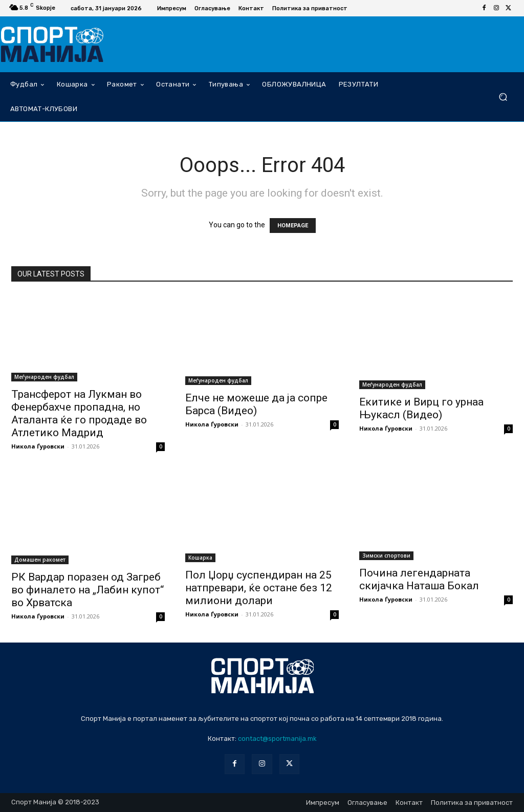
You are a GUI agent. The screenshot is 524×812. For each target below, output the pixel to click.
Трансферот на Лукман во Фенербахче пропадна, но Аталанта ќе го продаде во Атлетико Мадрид (79, 413)
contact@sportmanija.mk (277, 739)
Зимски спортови (386, 555)
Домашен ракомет (40, 560)
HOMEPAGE (293, 226)
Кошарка (200, 558)
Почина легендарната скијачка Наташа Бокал (419, 579)
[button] (503, 97)
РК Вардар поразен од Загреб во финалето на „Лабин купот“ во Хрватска (88, 590)
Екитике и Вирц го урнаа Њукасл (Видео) (421, 408)
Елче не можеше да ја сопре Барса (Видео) (256, 404)
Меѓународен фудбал (44, 377)
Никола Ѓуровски (38, 446)
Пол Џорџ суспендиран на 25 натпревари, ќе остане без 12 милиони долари (259, 588)
